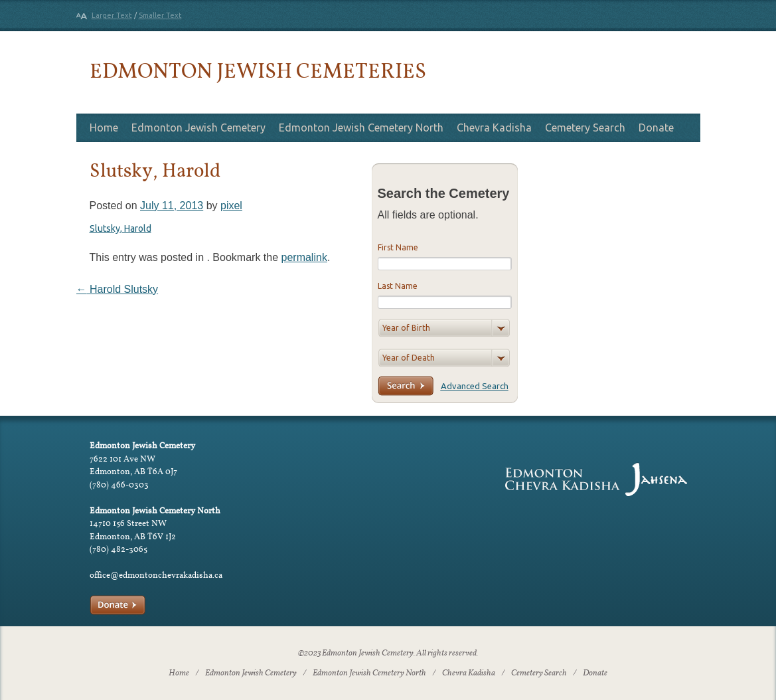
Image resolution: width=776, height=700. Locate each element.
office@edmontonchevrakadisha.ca (156, 575)
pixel (231, 206)
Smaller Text (160, 15)
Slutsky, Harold (120, 228)
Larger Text (112, 15)
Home (104, 128)
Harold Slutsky (117, 289)
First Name (398, 247)
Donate (656, 128)
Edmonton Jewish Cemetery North (361, 128)
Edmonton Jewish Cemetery (198, 128)
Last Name (398, 286)
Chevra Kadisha (494, 128)
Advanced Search (475, 386)
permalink (304, 257)
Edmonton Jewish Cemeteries (258, 70)
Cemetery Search (585, 128)
